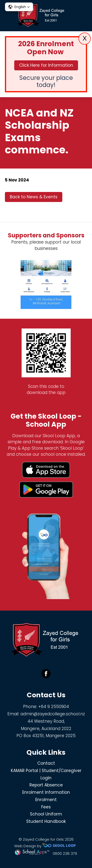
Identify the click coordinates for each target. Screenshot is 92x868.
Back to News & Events (34, 197)
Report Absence (46, 785)
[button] (19, 7)
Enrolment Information (46, 792)
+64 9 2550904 (54, 707)
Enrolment (46, 800)
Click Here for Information (46, 65)
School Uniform (46, 814)
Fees (46, 807)
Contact (46, 763)
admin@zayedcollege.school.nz (53, 714)
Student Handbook (46, 821)
